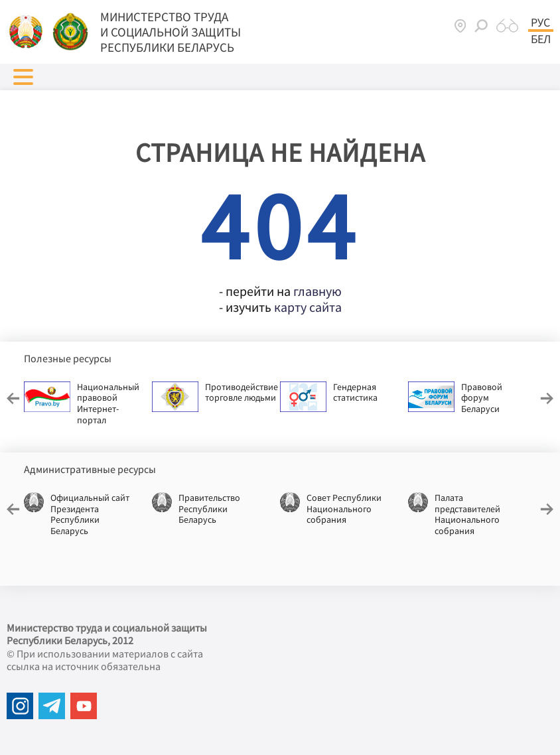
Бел (541, 39)
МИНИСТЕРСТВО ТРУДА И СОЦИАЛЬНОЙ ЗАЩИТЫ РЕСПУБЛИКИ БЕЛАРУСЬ (171, 32)
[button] (23, 77)
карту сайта (308, 307)
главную (317, 291)
